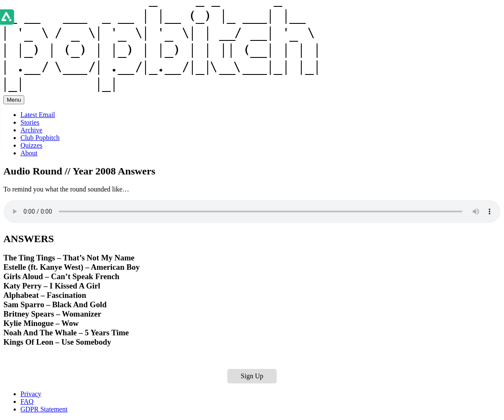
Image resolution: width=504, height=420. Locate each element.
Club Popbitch (40, 138)
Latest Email (38, 115)
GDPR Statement (44, 409)
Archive (31, 130)
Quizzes (31, 145)
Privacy (31, 394)
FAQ (27, 401)
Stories (30, 122)
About (29, 153)
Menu (14, 100)
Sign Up (252, 376)
